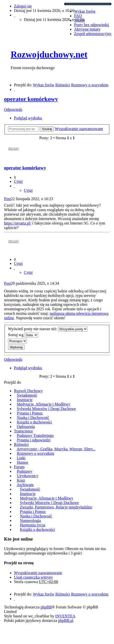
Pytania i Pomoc (30, 413)
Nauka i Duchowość (33, 418)
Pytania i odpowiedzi (34, 440)
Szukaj (47, 129)
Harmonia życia (33, 525)
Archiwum (25, 485)
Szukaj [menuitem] (79, 20)
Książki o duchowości (34, 422)
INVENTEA (65, 616)
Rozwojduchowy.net (49, 54)
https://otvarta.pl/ (18, 223)
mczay (14, 148)
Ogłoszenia (26, 427)
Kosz (21, 480)
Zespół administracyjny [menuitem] (93, 34)
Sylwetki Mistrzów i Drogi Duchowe (46, 409)
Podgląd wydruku (28, 118)
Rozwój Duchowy (28, 391)
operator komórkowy (31, 99)
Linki (21, 458)
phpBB (46, 607)
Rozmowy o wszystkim (36, 453)
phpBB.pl (66, 621)
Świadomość (27, 395)
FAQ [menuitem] (78, 16)
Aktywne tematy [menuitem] (87, 29)
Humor (22, 462)
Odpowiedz (13, 110)
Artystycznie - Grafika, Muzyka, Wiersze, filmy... (56, 449)
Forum (19, 467)
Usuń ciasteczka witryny (33, 577)
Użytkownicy (28, 476)
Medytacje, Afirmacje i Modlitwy (44, 404)
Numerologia (30, 521)
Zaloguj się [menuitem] (23, 6)
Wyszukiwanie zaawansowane (79, 129)
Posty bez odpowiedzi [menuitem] (91, 25)
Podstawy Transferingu (35, 436)
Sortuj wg (23, 335)
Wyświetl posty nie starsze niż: (48, 329)
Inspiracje (25, 400)
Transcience (23, 431)
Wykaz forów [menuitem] (85, 11)
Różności (21, 444)
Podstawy (25, 471)
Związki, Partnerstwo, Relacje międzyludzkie (56, 507)
